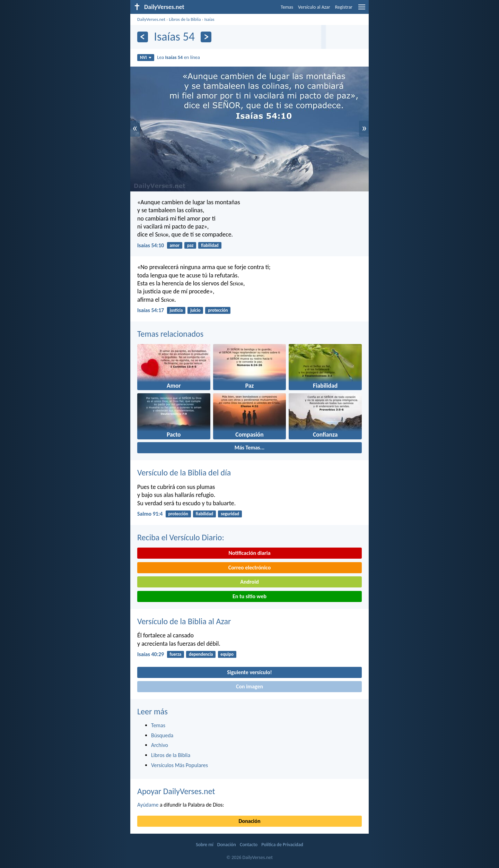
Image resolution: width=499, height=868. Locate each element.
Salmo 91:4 (150, 514)
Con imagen (249, 686)
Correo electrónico (250, 568)
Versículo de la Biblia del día (184, 472)
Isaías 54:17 (151, 310)
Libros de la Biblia (185, 19)
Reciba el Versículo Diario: (181, 537)
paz (190, 245)
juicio (195, 310)
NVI (146, 57)
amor (174, 245)
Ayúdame (148, 805)
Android (249, 582)
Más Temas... (250, 448)
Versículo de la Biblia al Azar (184, 621)
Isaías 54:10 (151, 245)
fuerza (175, 654)
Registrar (344, 7)
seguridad (230, 514)
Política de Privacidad (282, 845)
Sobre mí (204, 845)
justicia (176, 310)
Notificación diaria (249, 553)
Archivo (160, 745)
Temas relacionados (170, 334)
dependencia (201, 654)
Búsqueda (162, 735)
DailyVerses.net (151, 19)
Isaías (209, 19)
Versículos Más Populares (180, 765)
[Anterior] (143, 37)
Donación (250, 821)
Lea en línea (178, 57)
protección (218, 310)
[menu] (362, 10)
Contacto (249, 845)
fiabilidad (210, 245)
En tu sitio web (249, 596)
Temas (287, 7)
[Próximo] (206, 37)
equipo (227, 654)
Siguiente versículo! (249, 672)
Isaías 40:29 (151, 654)
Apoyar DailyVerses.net (176, 791)
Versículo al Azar (314, 7)
